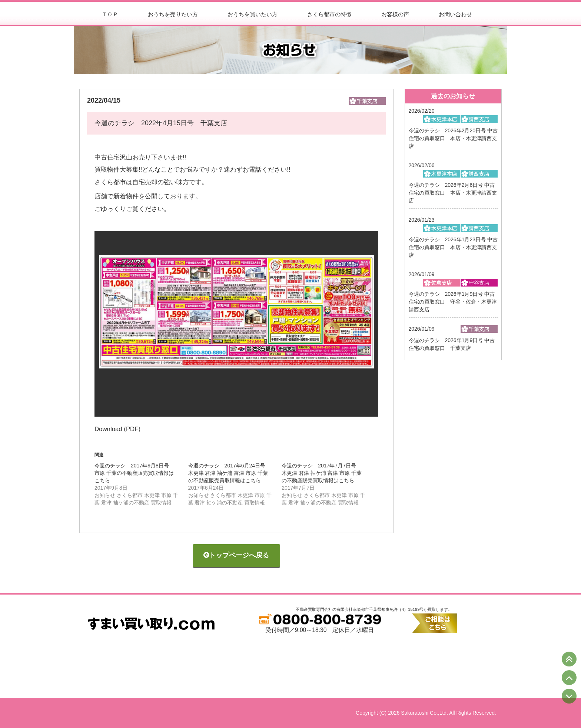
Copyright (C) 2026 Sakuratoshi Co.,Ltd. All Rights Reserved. (426, 713)
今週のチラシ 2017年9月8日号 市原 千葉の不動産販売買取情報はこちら (134, 473)
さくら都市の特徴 (329, 14)
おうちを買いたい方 (253, 14)
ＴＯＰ (110, 14)
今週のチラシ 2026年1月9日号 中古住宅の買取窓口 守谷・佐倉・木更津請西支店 (453, 302)
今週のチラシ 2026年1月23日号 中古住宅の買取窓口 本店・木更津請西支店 (453, 247)
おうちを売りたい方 (173, 14)
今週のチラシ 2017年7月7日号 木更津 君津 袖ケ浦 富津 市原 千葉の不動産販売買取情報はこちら (321, 473)
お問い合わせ (455, 14)
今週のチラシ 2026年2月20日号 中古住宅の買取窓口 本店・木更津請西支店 (453, 138)
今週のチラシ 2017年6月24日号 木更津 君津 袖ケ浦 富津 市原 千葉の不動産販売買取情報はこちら (230, 473)
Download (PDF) (117, 429)
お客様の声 (395, 14)
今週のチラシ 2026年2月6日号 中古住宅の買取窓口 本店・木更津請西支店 (453, 193)
